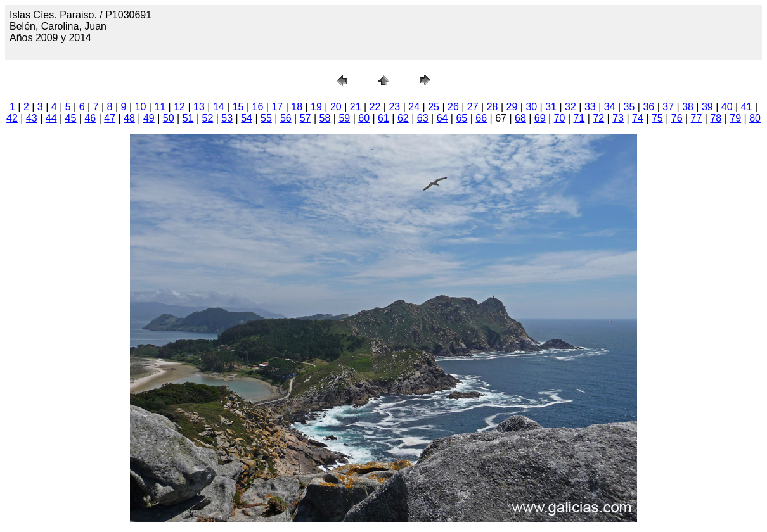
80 (755, 118)
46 (90, 118)
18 (297, 107)
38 (688, 107)
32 (570, 107)
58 (325, 118)
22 (375, 107)
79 (735, 118)
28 (493, 107)
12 (179, 107)
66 (481, 118)
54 (247, 118)
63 (423, 118)
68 (520, 118)
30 (531, 107)
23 (394, 107)
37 (668, 107)
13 (199, 107)
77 (697, 118)
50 (169, 118)
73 (618, 118)
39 (707, 107)
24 (414, 107)
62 (403, 118)
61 (383, 118)
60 (364, 118)
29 (512, 107)
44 (51, 118)
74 (638, 118)
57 (306, 118)
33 (590, 107)
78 (716, 118)
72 (598, 118)
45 (71, 118)
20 (336, 107)
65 (461, 118)
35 (629, 107)
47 (110, 118)
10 (141, 107)
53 (227, 118)
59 (344, 118)
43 (32, 118)
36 (648, 107)
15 (238, 107)
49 (149, 118)
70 (560, 118)
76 (677, 118)
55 (266, 118)
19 (316, 107)
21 (356, 107)
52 (208, 118)
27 (473, 107)
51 (188, 118)
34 (610, 107)
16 (258, 107)
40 (727, 107)
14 (219, 107)
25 (434, 107)
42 (12, 118)
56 (286, 118)
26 (453, 107)
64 (442, 118)
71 (579, 118)
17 (277, 107)
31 (551, 107)
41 (747, 107)
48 (129, 118)
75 (657, 118)
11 (160, 107)
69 (540, 118)
